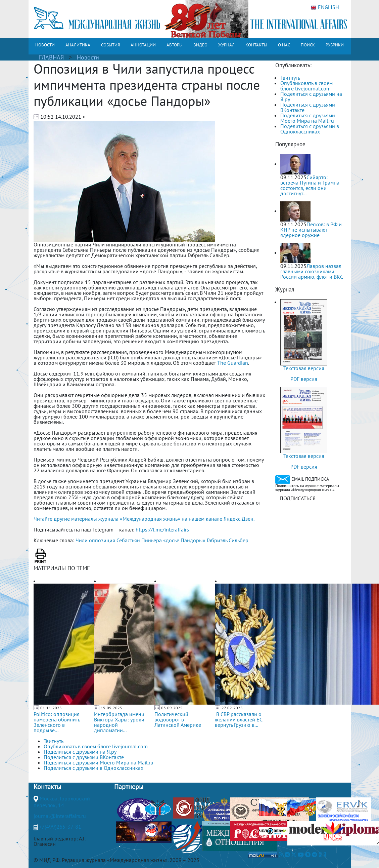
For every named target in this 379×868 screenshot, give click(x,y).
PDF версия (304, 379)
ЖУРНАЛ (226, 45)
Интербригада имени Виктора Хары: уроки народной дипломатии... (119, 722)
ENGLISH (325, 7)
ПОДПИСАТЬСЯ (298, 498)
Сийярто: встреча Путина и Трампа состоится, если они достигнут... (310, 185)
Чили (82, 540)
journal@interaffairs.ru (60, 816)
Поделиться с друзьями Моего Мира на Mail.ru (308, 118)
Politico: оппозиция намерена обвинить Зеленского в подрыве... (57, 722)
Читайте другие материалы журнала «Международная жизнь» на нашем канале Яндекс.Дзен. (144, 519)
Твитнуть (290, 78)
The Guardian (233, 363)
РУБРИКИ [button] (335, 45)
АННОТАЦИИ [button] (143, 45)
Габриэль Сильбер (228, 540)
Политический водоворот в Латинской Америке (178, 719)
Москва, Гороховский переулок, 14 (62, 802)
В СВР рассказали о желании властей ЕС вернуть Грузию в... (239, 719)
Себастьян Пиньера (139, 540)
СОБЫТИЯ (110, 45)
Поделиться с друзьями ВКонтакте (308, 107)
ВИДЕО (200, 45)
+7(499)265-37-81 (60, 827)
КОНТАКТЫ (256, 45)
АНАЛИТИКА (78, 45)
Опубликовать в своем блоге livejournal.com (306, 86)
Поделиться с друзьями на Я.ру (311, 96)
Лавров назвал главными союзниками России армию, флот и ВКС (312, 271)
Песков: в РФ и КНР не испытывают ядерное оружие (311, 230)
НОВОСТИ (45, 45)
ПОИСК (308, 45)
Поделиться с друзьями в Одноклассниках (310, 129)
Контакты (47, 787)
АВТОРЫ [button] (175, 45)
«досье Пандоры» (184, 540)
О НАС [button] (284, 45)
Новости (88, 57)
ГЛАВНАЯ (51, 57)
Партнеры (129, 787)
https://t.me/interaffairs (162, 529)
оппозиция (102, 540)
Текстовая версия (304, 368)
